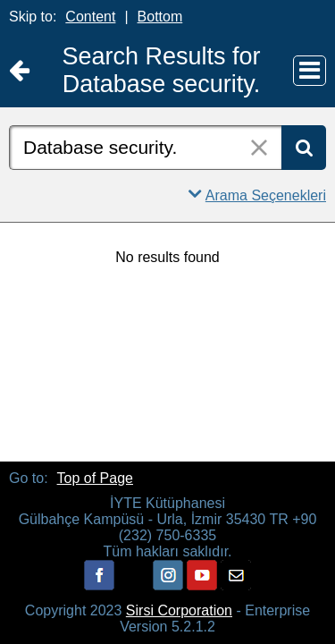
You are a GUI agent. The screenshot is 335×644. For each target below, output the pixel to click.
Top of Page (95, 478)
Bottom (160, 17)
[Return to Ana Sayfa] (19, 71)
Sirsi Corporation (179, 610)
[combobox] (145, 148)
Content (90, 17)
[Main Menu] (310, 71)
